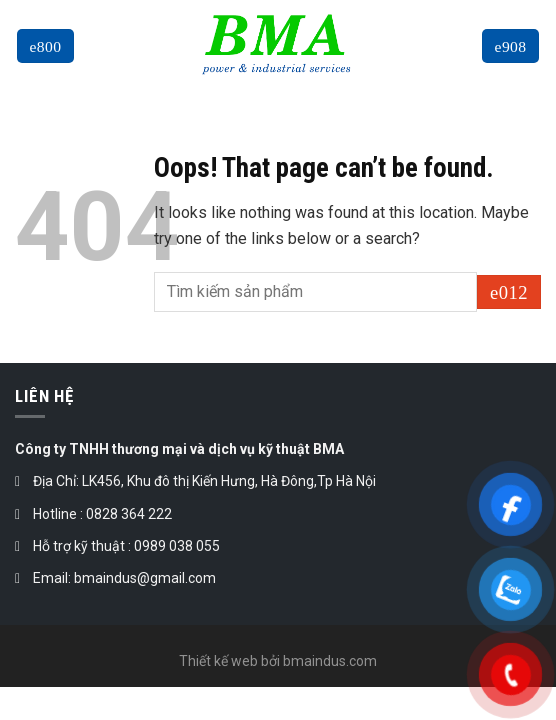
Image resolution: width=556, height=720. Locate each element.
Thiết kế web (218, 661)
